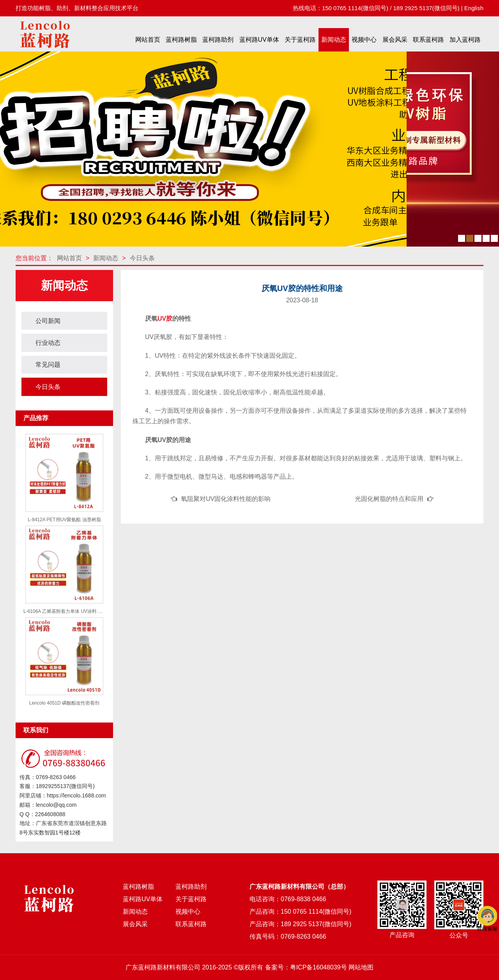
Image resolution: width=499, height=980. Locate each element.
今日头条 (142, 258)
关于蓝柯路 (300, 40)
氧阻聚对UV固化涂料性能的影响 (226, 499)
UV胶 (165, 319)
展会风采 (395, 40)
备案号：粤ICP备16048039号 (306, 967)
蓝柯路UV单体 (259, 40)
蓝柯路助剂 (218, 40)
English (474, 8)
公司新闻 (48, 321)
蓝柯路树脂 (181, 40)
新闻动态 (334, 40)
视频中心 (364, 40)
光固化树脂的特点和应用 (389, 499)
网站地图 (361, 967)
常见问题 (48, 365)
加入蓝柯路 (465, 40)
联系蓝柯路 (428, 40)
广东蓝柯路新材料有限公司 (163, 967)
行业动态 (48, 343)
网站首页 (148, 40)
